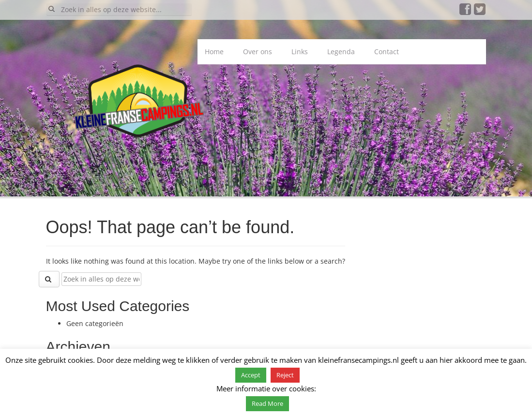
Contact (387, 52)
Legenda (341, 52)
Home (214, 52)
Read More (267, 403)
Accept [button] (251, 375)
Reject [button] (285, 375)
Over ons (258, 52)
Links (300, 52)
